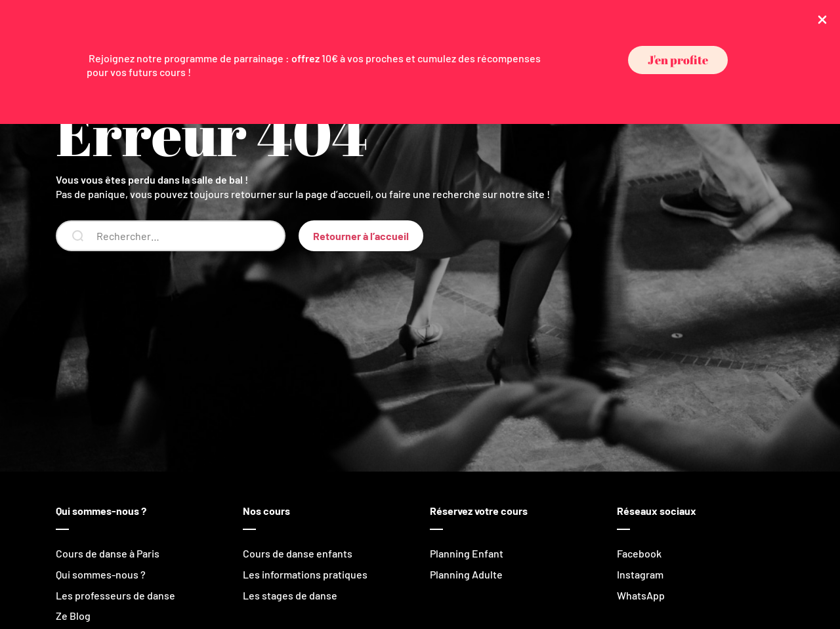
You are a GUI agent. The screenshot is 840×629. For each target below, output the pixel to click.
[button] (678, 60)
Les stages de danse (290, 595)
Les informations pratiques (305, 574)
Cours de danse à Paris (108, 553)
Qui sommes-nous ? (101, 574)
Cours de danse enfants (298, 553)
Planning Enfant (467, 553)
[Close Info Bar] (822, 19)
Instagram (640, 574)
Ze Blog (73, 616)
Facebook (639, 553)
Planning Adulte (466, 574)
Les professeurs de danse (115, 595)
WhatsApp (641, 595)
